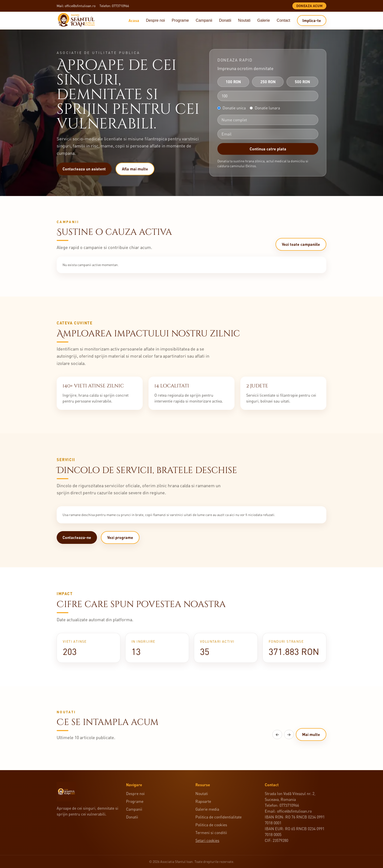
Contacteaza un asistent (84, 169)
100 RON (233, 82)
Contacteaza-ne (77, 538)
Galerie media (207, 809)
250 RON (268, 82)
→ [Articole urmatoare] (289, 735)
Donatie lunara (265, 108)
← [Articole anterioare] (277, 735)
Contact (283, 20)
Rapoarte (203, 801)
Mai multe (311, 735)
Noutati (244, 20)
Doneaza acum (309, 6)
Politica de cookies (211, 825)
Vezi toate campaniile (301, 244)
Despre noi (155, 20)
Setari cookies (207, 840)
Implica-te (312, 20)
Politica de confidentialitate (218, 817)
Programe (180, 20)
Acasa (134, 20)
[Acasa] (78, 21)
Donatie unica (232, 108)
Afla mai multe (135, 169)
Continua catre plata (268, 149)
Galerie (264, 20)
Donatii (225, 20)
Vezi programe (120, 538)
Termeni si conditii (211, 833)
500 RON (302, 82)
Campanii (204, 20)
